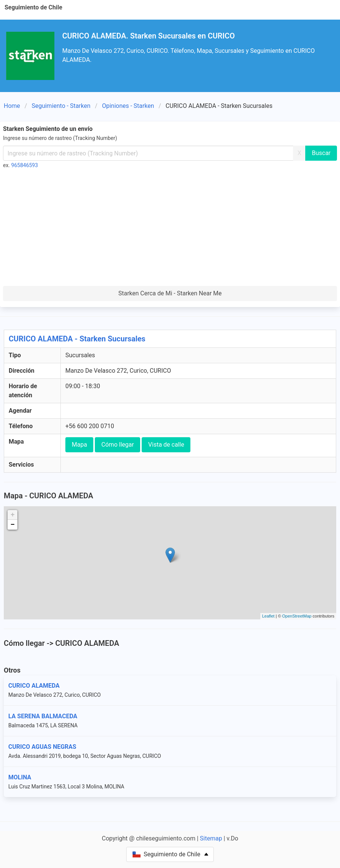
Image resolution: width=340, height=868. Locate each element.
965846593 (25, 165)
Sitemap (211, 838)
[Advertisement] (170, 229)
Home (12, 106)
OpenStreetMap (297, 616)
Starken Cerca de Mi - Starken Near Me (170, 293)
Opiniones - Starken (128, 106)
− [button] (13, 525)
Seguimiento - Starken (61, 106)
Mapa (79, 445)
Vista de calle (166, 445)
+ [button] (13, 515)
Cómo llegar (117, 445)
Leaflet (268, 616)
